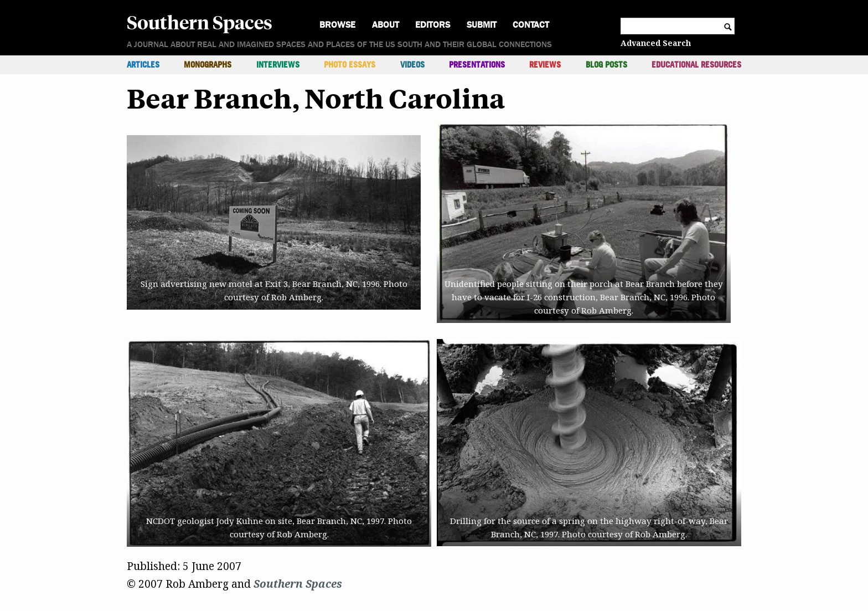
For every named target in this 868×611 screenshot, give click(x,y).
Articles (143, 65)
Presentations (477, 65)
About (386, 25)
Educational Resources (696, 65)
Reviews (545, 65)
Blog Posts (606, 65)
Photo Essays (350, 65)
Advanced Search (656, 43)
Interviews (278, 65)
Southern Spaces (200, 22)
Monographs (208, 65)
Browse (337, 25)
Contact (531, 25)
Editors (433, 25)
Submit (482, 25)
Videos (412, 65)
